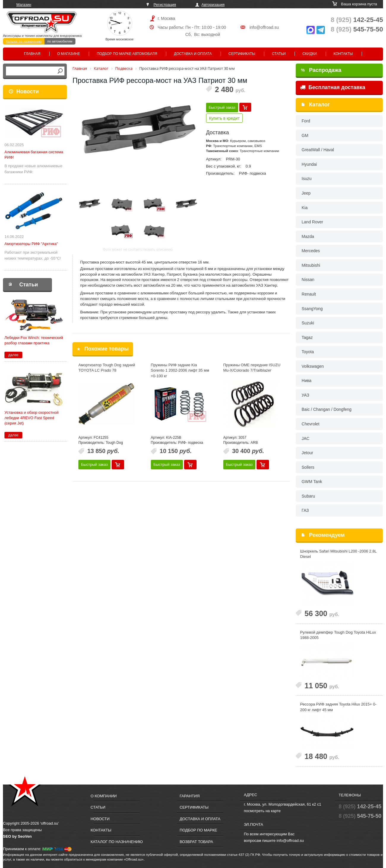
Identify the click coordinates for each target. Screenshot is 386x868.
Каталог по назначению (24, 41)
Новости (27, 91)
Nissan (308, 280)
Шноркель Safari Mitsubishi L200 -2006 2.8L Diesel (338, 554)
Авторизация (213, 5)
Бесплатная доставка (333, 87)
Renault (309, 294)
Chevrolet (311, 424)
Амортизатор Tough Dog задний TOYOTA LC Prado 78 (107, 368)
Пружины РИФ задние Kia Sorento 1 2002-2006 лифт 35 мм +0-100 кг (180, 370)
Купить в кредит (224, 118)
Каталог (319, 105)
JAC (306, 438)
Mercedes (311, 251)
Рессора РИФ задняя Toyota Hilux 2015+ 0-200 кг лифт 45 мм (338, 707)
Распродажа (321, 70)
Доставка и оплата (193, 54)
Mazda (308, 236)
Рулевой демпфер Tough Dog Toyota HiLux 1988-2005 (338, 635)
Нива (307, 381)
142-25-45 (357, 20)
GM (305, 135)
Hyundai (309, 164)
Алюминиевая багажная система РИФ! (34, 155)
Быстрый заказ (222, 107)
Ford (306, 121)
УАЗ (306, 395)
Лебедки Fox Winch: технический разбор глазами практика (34, 340)
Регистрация (165, 5)
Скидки (310, 54)
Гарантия (190, 796)
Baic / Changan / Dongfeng (327, 409)
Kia (305, 208)
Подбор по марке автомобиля (127, 54)
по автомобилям (60, 41)
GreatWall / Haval (318, 150)
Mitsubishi (311, 265)
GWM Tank (312, 482)
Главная (32, 54)
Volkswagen (313, 366)
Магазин (24, 5)
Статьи (279, 54)
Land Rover (312, 222)
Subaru (308, 496)
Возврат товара (196, 842)
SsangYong (312, 309)
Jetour (307, 453)
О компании (104, 796)
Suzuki (308, 323)
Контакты (343, 54)
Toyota (308, 352)
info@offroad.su (264, 27)
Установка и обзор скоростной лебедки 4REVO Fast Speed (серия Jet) (31, 418)
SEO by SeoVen (17, 836)
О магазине (69, 54)
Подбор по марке (198, 830)
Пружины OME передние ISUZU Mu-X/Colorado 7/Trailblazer (252, 368)
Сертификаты (242, 54)
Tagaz (307, 337)
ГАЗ (305, 510)
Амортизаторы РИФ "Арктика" (31, 244)
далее (13, 355)
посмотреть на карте (262, 811)
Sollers (308, 467)
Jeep (306, 193)
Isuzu (307, 179)
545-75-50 (357, 29)
